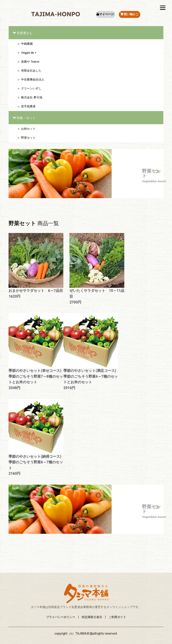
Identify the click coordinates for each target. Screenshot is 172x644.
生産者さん (25, 33)
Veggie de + (29, 53)
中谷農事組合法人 (33, 79)
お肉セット (28, 129)
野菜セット (28, 138)
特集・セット (26, 118)
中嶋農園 (27, 44)
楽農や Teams (30, 62)
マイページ (105, 14)
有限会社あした (31, 71)
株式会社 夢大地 (32, 97)
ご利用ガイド (117, 617)
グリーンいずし (31, 88)
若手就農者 (28, 106)
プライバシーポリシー (61, 617)
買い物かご (129, 14)
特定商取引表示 (92, 617)
